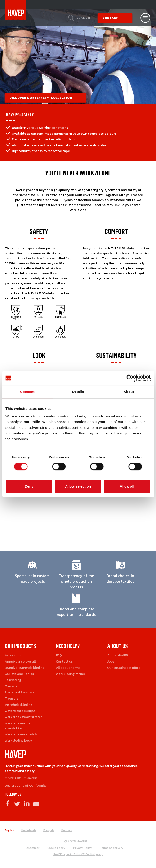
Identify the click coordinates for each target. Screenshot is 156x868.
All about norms (68, 668)
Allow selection (78, 486)
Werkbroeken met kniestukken (18, 726)
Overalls (11, 686)
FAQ (59, 655)
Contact (110, 18)
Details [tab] (78, 392)
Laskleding (13, 680)
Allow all (127, 486)
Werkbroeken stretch (21, 734)
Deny (29, 486)
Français (49, 830)
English (9, 830)
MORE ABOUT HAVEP (21, 778)
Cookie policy (56, 848)
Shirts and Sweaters (20, 692)
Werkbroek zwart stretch (24, 717)
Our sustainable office (124, 668)
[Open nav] (145, 18)
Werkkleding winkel (70, 674)
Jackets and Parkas (19, 674)
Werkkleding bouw (19, 741)
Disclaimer (32, 848)
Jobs (111, 662)
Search (83, 18)
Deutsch (67, 830)
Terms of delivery (112, 848)
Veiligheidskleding (18, 705)
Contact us (64, 662)
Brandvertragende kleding (25, 668)
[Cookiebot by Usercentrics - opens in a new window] (130, 378)
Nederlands (29, 830)
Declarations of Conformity (26, 786)
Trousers (11, 699)
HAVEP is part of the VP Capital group (78, 854)
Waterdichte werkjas (20, 711)
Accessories (14, 655)
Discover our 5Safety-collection (41, 98)
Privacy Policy (82, 848)
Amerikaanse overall (20, 662)
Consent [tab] (27, 392)
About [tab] (129, 392)
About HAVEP (118, 655)
